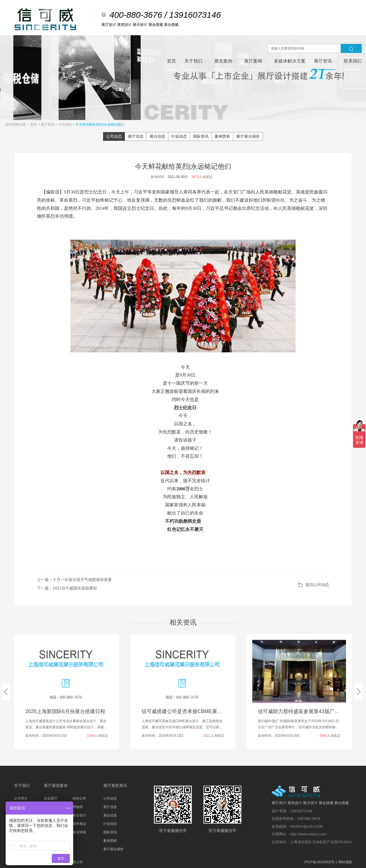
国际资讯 (201, 136)
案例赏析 (222, 136)
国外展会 (79, 824)
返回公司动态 (317, 585)
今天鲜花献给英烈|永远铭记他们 (100, 124)
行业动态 (179, 136)
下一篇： (67, 588)
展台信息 (157, 136)
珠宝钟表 (79, 832)
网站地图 (345, 862)
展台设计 (79, 815)
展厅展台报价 (248, 136)
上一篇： (74, 580)
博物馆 (78, 807)
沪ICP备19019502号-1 (321, 862)
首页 (34, 124)
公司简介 (21, 798)
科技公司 (79, 798)
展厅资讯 (48, 124)
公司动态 (65, 124)
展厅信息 (136, 136)
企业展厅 (51, 798)
